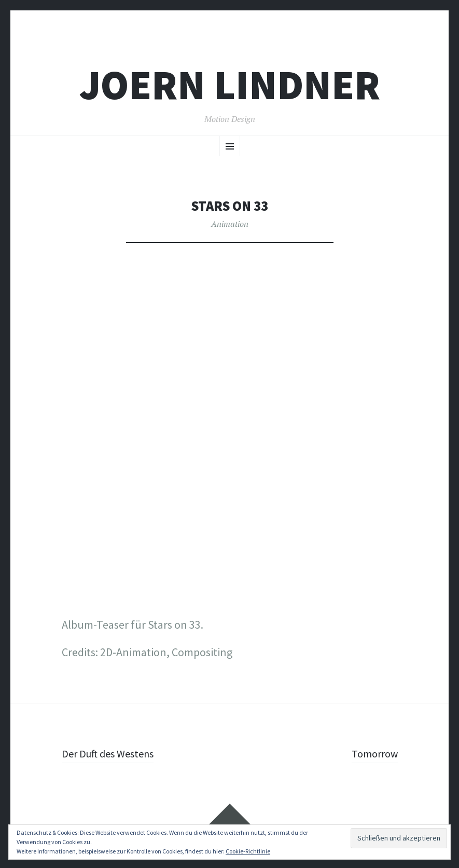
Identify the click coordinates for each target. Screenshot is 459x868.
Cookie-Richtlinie (248, 851)
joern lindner (230, 85)
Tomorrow (372, 753)
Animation (230, 224)
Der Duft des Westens (112, 753)
